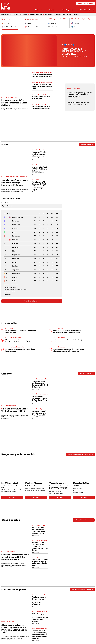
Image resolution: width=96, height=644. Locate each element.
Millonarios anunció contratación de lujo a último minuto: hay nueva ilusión (69, 341)
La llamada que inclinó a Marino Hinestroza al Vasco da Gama (14, 103)
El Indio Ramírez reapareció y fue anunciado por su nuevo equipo (42, 75)
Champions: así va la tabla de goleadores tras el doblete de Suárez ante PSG (20, 341)
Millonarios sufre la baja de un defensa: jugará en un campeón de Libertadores (67, 331)
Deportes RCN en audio (81, 484)
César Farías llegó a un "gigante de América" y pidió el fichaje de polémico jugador (80, 95)
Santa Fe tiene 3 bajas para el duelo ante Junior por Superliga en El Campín (15, 183)
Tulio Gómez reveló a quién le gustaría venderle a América (41, 107)
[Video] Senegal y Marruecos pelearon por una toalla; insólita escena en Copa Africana (40, 618)
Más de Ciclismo (86, 374)
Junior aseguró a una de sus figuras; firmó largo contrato (20, 350)
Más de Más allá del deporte (82, 590)
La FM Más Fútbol (10, 483)
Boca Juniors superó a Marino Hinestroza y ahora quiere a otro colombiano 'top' (69, 350)
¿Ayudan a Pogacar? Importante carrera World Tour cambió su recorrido (40, 414)
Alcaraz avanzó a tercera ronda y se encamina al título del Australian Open (39, 530)
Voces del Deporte (58, 483)
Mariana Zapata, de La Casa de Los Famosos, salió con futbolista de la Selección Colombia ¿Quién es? (40, 635)
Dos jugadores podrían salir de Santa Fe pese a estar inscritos (20, 331)
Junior (69, 14)
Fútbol (38, 10)
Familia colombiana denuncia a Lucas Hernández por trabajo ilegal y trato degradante (40, 601)
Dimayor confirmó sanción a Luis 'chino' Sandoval (42, 97)
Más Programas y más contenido (80, 454)
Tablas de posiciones (85, 3)
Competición (5, 203)
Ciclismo (52, 10)
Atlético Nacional (59, 14)
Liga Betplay (24, 14)
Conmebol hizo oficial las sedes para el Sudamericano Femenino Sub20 (42, 86)
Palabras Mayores (34, 483)
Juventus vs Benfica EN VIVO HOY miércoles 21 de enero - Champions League (40, 170)
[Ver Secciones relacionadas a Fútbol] (41, 10)
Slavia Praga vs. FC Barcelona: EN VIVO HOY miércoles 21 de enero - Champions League (39, 186)
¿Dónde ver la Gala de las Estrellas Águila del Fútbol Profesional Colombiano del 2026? (14, 629)
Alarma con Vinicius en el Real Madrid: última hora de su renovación (39, 155)
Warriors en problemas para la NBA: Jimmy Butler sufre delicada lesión (40, 562)
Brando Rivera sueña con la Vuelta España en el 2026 (15, 410)
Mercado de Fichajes (36, 14)
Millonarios (48, 14)
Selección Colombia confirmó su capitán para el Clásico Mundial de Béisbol (15, 557)
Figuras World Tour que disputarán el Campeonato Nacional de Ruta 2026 (40, 384)
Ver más (12, 497)
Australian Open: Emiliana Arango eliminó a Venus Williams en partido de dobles (40, 546)
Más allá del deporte (87, 10)
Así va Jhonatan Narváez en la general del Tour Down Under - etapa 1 (40, 399)
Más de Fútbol (87, 145)
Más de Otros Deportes (84, 520)
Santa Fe (76, 14)
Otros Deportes (67, 10)
